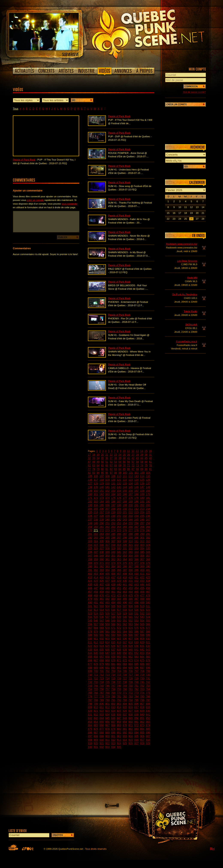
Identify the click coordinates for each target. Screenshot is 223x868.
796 (142, 700)
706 (131, 671)
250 (102, 523)
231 (119, 516)
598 (142, 635)
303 (90, 541)
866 (102, 725)
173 (102, 498)
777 (96, 697)
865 (96, 725)
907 (148, 736)
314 (90, 545)
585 (131, 632)
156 (131, 491)
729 (136, 678)
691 (107, 668)
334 (142, 548)
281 (90, 534)
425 (96, 581)
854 (96, 722)
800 (102, 704)
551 (125, 621)
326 (96, 548)
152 (107, 491)
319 (119, 545)
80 (102, 469)
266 (131, 527)
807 (142, 704)
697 (142, 668)
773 (136, 693)
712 (102, 675)
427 (107, 581)
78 (94, 469)
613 (102, 642)
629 (131, 646)
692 (113, 668)
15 (146, 451)
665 (148, 657)
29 (142, 455)
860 (131, 722)
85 (124, 469)
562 (125, 624)
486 (131, 599)
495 (119, 603)
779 (107, 697)
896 (148, 733)
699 (90, 671)
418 (119, 577)
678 (96, 664)
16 (150, 451)
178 (131, 498)
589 (90, 635)
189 (131, 502)
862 (142, 722)
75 (146, 465)
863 (148, 722)
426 (102, 581)
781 (119, 697)
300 (136, 538)
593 (113, 635)
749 (125, 686)
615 (113, 642)
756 (102, 689)
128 (96, 484)
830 (148, 711)
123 (131, 480)
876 (96, 729)
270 (90, 530)
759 (119, 689)
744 (96, 686)
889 (107, 733)
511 (148, 606)
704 (119, 671)
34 (98, 458)
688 (90, 668)
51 (107, 462)
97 (111, 473)
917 (142, 740)
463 (125, 592)
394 (107, 570)
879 (113, 729)
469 (96, 596)
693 (119, 668)
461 (113, 592)
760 (125, 689)
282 (96, 534)
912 (113, 740)
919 (90, 743)
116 (90, 480)
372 (107, 563)
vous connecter (70, 204)
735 (107, 682)
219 (113, 512)
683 (125, 664)
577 (148, 628)
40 (124, 458)
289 (136, 534)
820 (90, 711)
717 (131, 675)
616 (119, 642)
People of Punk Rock (24, 160)
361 (107, 559)
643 (148, 650)
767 (102, 693)
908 (90, 740)
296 (113, 538)
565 (142, 624)
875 (90, 729)
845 (107, 718)
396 (119, 570)
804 (125, 704)
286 (119, 534)
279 (142, 530)
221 (125, 512)
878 (107, 729)
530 (131, 614)
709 (148, 671)
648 (113, 653)
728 (131, 678)
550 (119, 621)
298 (125, 538)
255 (131, 523)
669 (107, 660)
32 (89, 458)
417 (113, 577)
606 (125, 639)
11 (129, 451)
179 (136, 498)
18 (94, 455)
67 (111, 465)
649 (119, 653)
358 (90, 559)
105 (90, 476)
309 (125, 541)
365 (131, 559)
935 (119, 747)
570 (107, 628)
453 (131, 588)
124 (136, 480)
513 (96, 610)
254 (125, 523)
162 (102, 494)
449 (107, 588)
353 (125, 556)
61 (150, 462)
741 (142, 682)
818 (142, 707)
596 (131, 635)
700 (96, 671)
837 (125, 715)
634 (96, 650)
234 (136, 516)
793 (125, 700)
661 (125, 657)
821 (96, 711)
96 (107, 473)
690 (102, 668)
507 (125, 606)
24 (120, 455)
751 (136, 686)
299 (131, 538)
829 (142, 711)
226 (90, 516)
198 (119, 505)
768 (107, 693)
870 (125, 725)
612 (96, 642)
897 (90, 736)
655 (90, 657)
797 (148, 700)
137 (148, 484)
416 (107, 577)
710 (90, 675)
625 (107, 646)
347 (90, 556)
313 (148, 541)
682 (119, 664)
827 (131, 711)
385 (119, 566)
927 (136, 743)
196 (107, 505)
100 (125, 473)
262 (107, 527)
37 (111, 458)
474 (125, 596)
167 (131, 494)
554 (142, 621)
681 (113, 664)
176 (119, 498)
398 (131, 570)
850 (136, 718)
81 (107, 469)
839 (136, 715)
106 (96, 476)
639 (125, 650)
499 (142, 603)
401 (148, 570)
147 (142, 487)
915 (131, 740)
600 (90, 639)
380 (90, 566)
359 (96, 559)
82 (111, 469)
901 (113, 736)
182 (90, 502)
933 (107, 747)
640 (131, 650)
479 (90, 599)
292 (90, 538)
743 (90, 686)
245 (136, 520)
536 (102, 617)
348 (96, 556)
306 (107, 541)
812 (107, 707)
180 (142, 498)
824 (113, 711)
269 (148, 527)
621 (148, 642)
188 (125, 502)
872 (136, 725)
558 (102, 624)
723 (102, 678)
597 (136, 635)
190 (136, 502)
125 (142, 480)
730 (142, 678)
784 (136, 697)
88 (137, 469)
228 (102, 516)
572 (119, 628)
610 (148, 639)
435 (90, 585)
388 (136, 566)
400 (142, 570)
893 (131, 733)
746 (107, 686)
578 (90, 632)
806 (136, 704)
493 (107, 603)
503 (102, 606)
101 (131, 473)
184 (102, 502)
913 (119, 740)
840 (142, 715)
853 (90, 722)
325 (90, 548)
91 (150, 469)
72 (133, 465)
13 (137, 451)
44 (142, 458)
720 (148, 675)
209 (119, 509)
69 (120, 465)
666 (90, 660)
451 (119, 588)
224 (142, 512)
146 (136, 487)
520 (136, 610)
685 (136, 664)
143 (119, 487)
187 (119, 502)
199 (125, 505)
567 (90, 628)
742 (148, 682)
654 (148, 653)
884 (142, 729)
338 (102, 552)
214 (148, 509)
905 (136, 736)
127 (90, 484)
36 (107, 458)
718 (136, 675)
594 (119, 635)
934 (113, 747)
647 (107, 653)
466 (142, 592)
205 (96, 509)
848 (125, 718)
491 (96, 603)
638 (119, 650)
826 (125, 711)
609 (142, 639)
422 (142, 577)
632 (148, 646)
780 (113, 697)
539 (119, 617)
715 (119, 675)
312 (142, 541)
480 (96, 599)
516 (113, 610)
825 (119, 711)
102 (137, 473)
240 (107, 520)
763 (142, 689)
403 (96, 574)
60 (146, 462)
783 (131, 697)
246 (142, 520)
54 (120, 462)
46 (150, 458)
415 (102, 577)
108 (107, 476)
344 (136, 552)
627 (119, 646)
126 (148, 480)
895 (142, 733)
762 (136, 689)
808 (148, 704)
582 (113, 632)
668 (102, 660)
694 (125, 668)
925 (125, 743)
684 (131, 664)
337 (96, 552)
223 (136, 512)
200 (131, 505)
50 (102, 462)
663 (136, 657)
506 (119, 606)
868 (113, 725)
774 (142, 693)
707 (136, 671)
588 (148, 632)
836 (119, 715)
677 (90, 664)
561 (119, 624)
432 (136, 581)
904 (131, 736)
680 (107, 664)
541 (131, 617)
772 (131, 693)
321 (131, 545)
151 (102, 491)
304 (96, 541)
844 (102, 718)
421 (136, 577)
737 (119, 682)
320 (125, 545)
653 (142, 653)
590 (96, 635)
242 (119, 520)
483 (113, 599)
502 (96, 606)
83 (115, 469)
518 (125, 610)
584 (125, 632)
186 (113, 502)
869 (119, 725)
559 (107, 624)
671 (119, 660)
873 (142, 725)
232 (125, 516)
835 (113, 715)
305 (102, 541)
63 (94, 465)
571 (113, 628)
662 (131, 657)
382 (102, 566)
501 (90, 606)
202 (142, 505)
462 (119, 592)
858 (119, 722)
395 (113, 570)
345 (142, 552)
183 (96, 502)
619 (136, 642)
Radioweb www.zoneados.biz (182, 244)
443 (136, 585)
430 (125, 581)
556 (90, 624)
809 (90, 707)
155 (125, 491)
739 (131, 682)
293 (96, 538)
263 (113, 527)
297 (119, 538)
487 (136, 599)
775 (148, 693)
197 (113, 505)
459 (102, 592)
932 (102, 747)
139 (96, 487)
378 (142, 563)
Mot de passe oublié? (194, 92)
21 (107, 455)
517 (119, 610)
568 (96, 628)
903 (125, 736)
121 (119, 480)
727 (125, 678)
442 (131, 585)
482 (107, 599)
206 (102, 509)
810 (96, 707)
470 (102, 596)
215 (90, 512)
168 (136, 494)
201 (136, 505)
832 (96, 715)
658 (107, 657)
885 (148, 729)
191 (142, 502)
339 (107, 552)
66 (107, 465)
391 (90, 570)
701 (102, 671)
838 (131, 715)
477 (142, 596)
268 (142, 527)
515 (107, 610)
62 (89, 465)
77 (89, 469)
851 (142, 718)
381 (96, 566)
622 (90, 646)
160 (90, 494)
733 (96, 682)
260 (96, 527)
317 (107, 545)
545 (90, 621)
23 (115, 455)
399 (136, 570)
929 (148, 743)
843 (96, 718)
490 (90, 603)
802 (113, 704)
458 (96, 592)
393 (102, 570)
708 (142, 671)
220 (119, 512)
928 (142, 743)
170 (148, 494)
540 (125, 617)
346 (148, 552)
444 (142, 585)
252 (113, 523)
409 (131, 574)
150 (96, 491)
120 (113, 480)
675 (142, 660)
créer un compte (35, 200)
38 (115, 458)
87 (133, 469)
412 (148, 574)
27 (133, 455)
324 (148, 545)
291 (148, 534)
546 (96, 621)
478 (148, 596)
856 (107, 722)
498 (136, 603)
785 (142, 697)
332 (131, 548)
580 (102, 632)
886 (90, 733)
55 (124, 462)
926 (131, 743)
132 (119, 484)
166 (125, 494)
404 (102, 574)
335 (148, 548)
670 (113, 660)
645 (96, 653)
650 (125, 653)
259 (90, 527)
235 (142, 516)
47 (89, 462)
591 (102, 635)
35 (102, 458)
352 (119, 556)
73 (137, 465)
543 (142, 617)
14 (142, 451)
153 (113, 491)
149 (90, 491)
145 (131, 487)
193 (90, 505)
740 (136, 682)
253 (119, 523)
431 (131, 581)
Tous (16, 109)
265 (125, 527)
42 (133, 458)
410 (136, 574)
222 (131, 512)
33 (94, 458)
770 (119, 693)
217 (102, 512)
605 (119, 639)
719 (142, 675)
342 (125, 552)
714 (113, 675)
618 (131, 642)
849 (131, 718)
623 (96, 646)
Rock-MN (192, 278)
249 (96, 523)
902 (119, 736)
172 (96, 498)
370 (96, 563)
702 (107, 671)
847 (119, 718)
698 (148, 668)
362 (113, 559)
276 (125, 530)
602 (102, 639)
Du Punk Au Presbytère (185, 294)
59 (142, 462)
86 (129, 469)
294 (102, 538)
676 (148, 660)
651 (131, 653)
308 (119, 541)
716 (125, 675)
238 (96, 520)
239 (102, 520)
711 (96, 675)
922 (107, 743)
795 (136, 700)
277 (131, 530)
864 (90, 725)
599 (148, 635)
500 (148, 603)
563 (131, 624)
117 (96, 480)
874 (148, 725)
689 (96, 668)
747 (113, 686)
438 (107, 585)
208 (113, 509)
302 (148, 538)
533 (148, 614)
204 (90, 509)
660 (119, 657)
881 (125, 729)
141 (107, 487)
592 (107, 635)
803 (119, 704)
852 (148, 718)
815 (125, 707)
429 (119, 581)
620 (142, 642)
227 (96, 516)
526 (107, 614)
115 (148, 476)
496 (125, 603)
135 (136, 484)
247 (148, 520)
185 (107, 502)
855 (102, 722)
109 (113, 476)
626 (113, 646)
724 (107, 678)
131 (113, 484)
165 (119, 494)
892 (125, 733)
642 (142, 650)
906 (142, 736)
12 (133, 451)
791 (113, 700)
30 (146, 455)
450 (113, 588)
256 (136, 523)
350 (107, 556)
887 (96, 733)
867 (107, 725)
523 (90, 614)
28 (137, 455)
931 (96, 747)
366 (136, 559)
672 (125, 660)
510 (142, 606)
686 (142, 664)
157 (136, 491)
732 (90, 682)
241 (113, 520)
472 (113, 596)
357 (148, 556)
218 (107, 512)
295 (107, 538)
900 (107, 736)
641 (136, 650)
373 (113, 563)
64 (98, 465)
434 (148, 581)
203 (148, 505)
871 (131, 725)
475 (131, 596)
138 (90, 487)
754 (90, 689)
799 (96, 704)
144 (125, 487)
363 (119, 559)
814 (119, 707)
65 (102, 465)
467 (148, 592)
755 (96, 689)
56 (129, 462)
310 (131, 541)
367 (142, 559)
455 (142, 588)
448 (102, 588)
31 (150, 455)
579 (96, 632)
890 (113, 733)
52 (111, 462)
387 (131, 566)
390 (148, 566)
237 (90, 520)
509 (136, 606)
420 (131, 577)
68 (115, 465)
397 (125, 570)
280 (148, 530)
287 (125, 534)
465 (136, 592)
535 (96, 617)
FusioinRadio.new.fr (187, 341)
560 (113, 624)
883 (136, 729)
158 (142, 491)
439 (113, 585)
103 (142, 473)
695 (131, 668)
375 (125, 563)
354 (131, 556)
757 (107, 689)
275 (119, 530)
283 (102, 534)
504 (107, 606)
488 (142, 599)
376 (131, 563)
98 (115, 473)
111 (125, 476)
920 (96, 743)
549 (113, 621)
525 (102, 614)
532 (142, 614)
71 (129, 465)
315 (96, 545)
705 (125, 671)
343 (131, 552)
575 (136, 628)
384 (113, 566)
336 (90, 552)
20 (102, 455)
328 (107, 548)
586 (136, 632)
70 (124, 465)
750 (131, 686)
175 (113, 498)
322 (136, 545)
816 (131, 707)
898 (96, 736)
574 (131, 628)
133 (125, 484)
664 (142, 657)
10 (124, 451)
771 (125, 693)
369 (90, 563)
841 (148, 715)
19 (98, 455)
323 (142, 545)
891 (119, 733)
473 (119, 596)
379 (148, 563)
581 (107, 632)
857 (113, 722)
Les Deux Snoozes (187, 261)
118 (102, 480)
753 (148, 686)
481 (102, 599)
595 (125, 635)
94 (98, 473)
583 (119, 632)
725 (113, 678)
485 (125, 599)
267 (136, 527)
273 (107, 530)
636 (107, 650)
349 (102, 556)
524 (96, 614)
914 (125, 740)
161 (96, 494)
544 (148, 617)
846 (113, 718)
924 (119, 743)
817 (136, 707)
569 (102, 628)
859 (125, 722)
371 (102, 563)
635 (102, 650)
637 (113, 650)
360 (102, 559)
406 (113, 574)
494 (113, 603)
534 (90, 617)
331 (125, 548)
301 (142, 538)
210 (125, 509)
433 (142, 581)
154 (119, 491)
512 (90, 610)
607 (131, 639)
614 (107, 642)
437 (102, 585)
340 (113, 552)
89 (142, 469)
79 (98, 469)
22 (111, 455)
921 (102, 743)
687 (148, 664)
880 (119, 729)
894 (136, 733)
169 (142, 494)
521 (142, 610)
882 (131, 729)
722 (96, 678)
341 (119, 552)
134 (131, 484)
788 (96, 700)
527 (113, 614)
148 (148, 487)
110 (119, 476)
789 (102, 700)
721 (90, 678)
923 (113, 743)
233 (131, 516)
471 (107, 596)
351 (113, 556)
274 (113, 530)
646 (102, 653)
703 (113, 671)
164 (113, 494)
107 (102, 476)
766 (96, 693)
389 (142, 566)
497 (131, 603)
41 (129, 458)
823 (107, 711)
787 (90, 700)
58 (137, 462)
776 (90, 697)
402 (90, 574)
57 (133, 462)
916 (136, 740)
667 (96, 660)
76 (150, 465)
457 (90, 592)
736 (113, 682)
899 (102, 736)
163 (107, 494)
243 (125, 520)
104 (148, 473)
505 (113, 606)
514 (102, 610)
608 (136, 639)
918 (148, 740)
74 (142, 465)
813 (113, 707)
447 (96, 588)
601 (96, 639)
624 (102, 646)
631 (142, 646)
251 (107, 523)
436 (96, 585)
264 (119, 527)
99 (120, 473)
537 (107, 617)
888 (102, 733)
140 (102, 487)
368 (148, 559)
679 (102, 664)
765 (90, 693)
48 (94, 462)
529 (125, 614)
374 (119, 563)
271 (96, 530)
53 (115, 462)
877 (102, 729)
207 (107, 509)
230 (113, 516)
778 (102, 697)
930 (90, 747)
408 (125, 574)
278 (136, 530)
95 (102, 473)
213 (142, 509)
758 (113, 689)
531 (136, 614)
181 (148, 498)
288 (131, 534)
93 (94, 473)
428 (113, 581)
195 (102, 505)
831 (90, 715)
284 (107, 534)
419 (125, 577)
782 (125, 697)
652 (136, 653)
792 (119, 700)
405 (107, 574)
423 (148, 577)
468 (90, 596)
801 (107, 704)
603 (107, 639)
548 (107, 621)
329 (113, 548)
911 (107, 740)
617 (125, 642)
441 (125, 585)
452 (125, 588)
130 (107, 484)
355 (136, 556)
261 (102, 527)
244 (131, 520)
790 (107, 700)
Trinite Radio (191, 311)
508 (131, 606)
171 (90, 498)
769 (113, 693)
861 (136, 722)
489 (148, 599)
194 (96, 505)
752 (142, 686)
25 (124, 455)
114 (142, 476)
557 (96, 624)
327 (102, 548)
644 (90, 653)
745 (102, 686)
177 (125, 498)
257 (142, 523)
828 (136, 711)
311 (136, 541)
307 (113, 541)
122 (125, 480)
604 (113, 639)
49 (98, 462)
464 (131, 592)
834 (107, 715)
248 (90, 523)
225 (148, 512)
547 (102, 621)
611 (90, 642)
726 (119, 678)
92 (89, 473)
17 (89, 455)
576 (142, 628)
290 (142, 534)
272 (102, 530)
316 (102, 545)
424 (90, 581)
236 (148, 516)
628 (125, 646)
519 (131, 610)
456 (148, 588)
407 (119, 574)
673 (131, 660)
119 (107, 480)
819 (148, 707)
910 (102, 740)
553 (136, 621)
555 (148, 621)
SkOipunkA (191, 325)
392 (96, 570)
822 (102, 711)
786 (148, 697)
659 (113, 657)
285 (113, 534)
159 (148, 491)
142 (113, 487)
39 (120, 458)
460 (107, 592)
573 (125, 628)
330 (119, 548)
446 (90, 588)
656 (96, 657)
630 (136, 646)
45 (146, 458)
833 (102, 715)
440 (119, 585)
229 (107, 516)
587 (142, 632)
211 (131, 509)
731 (148, 678)
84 (120, 469)
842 (90, 718)
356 (142, 556)
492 (102, 603)
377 (136, 563)
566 (148, 624)
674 (136, 660)
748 (119, 686)
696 (136, 668)
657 (102, 657)
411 (142, 574)
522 (148, 610)
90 (146, 469)
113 (136, 476)
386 (125, 566)
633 (90, 650)
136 (142, 484)
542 (136, 617)
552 (131, 621)
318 (113, 545)
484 (119, 599)
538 (113, 617)
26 (129, 455)
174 (107, 498)
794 (131, 700)
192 (148, 502)
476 (136, 596)
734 (102, 682)
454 (136, 588)
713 (107, 675)
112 (131, 476)
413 (90, 577)
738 (125, 682)
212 (136, 509)
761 (131, 689)
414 (96, 577)
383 (107, 566)
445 (148, 585)
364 (125, 559)
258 (148, 523)
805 (131, 704)
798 (90, 704)
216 (96, 512)
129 (102, 484)
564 (136, 624)
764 (148, 689)
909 (96, 740)
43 (137, 458)
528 (119, 614)
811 (102, 707)
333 (136, 548)
